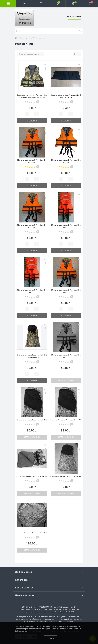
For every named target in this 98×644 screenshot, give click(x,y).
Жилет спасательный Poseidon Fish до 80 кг (66, 291)
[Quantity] (32, 114)
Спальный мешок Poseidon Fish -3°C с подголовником (32, 356)
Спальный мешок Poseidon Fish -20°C (66, 476)
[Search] (80, 31)
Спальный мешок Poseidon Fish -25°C (32, 533)
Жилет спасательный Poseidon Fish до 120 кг (66, 161)
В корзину (32, 121)
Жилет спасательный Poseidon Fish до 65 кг (66, 356)
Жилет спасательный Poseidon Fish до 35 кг (66, 226)
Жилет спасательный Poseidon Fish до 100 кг (32, 161)
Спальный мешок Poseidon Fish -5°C (32, 420)
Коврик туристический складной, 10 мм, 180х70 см (66, 96)
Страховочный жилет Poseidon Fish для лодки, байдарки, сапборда (32, 96)
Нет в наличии (66, 381)
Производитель (26, 38)
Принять (50, 638)
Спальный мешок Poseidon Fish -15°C (32, 476)
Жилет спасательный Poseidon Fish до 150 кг (32, 226)
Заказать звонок (75, 19)
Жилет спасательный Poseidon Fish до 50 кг (32, 291)
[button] (41, 3)
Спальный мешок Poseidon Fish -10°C (66, 420)
